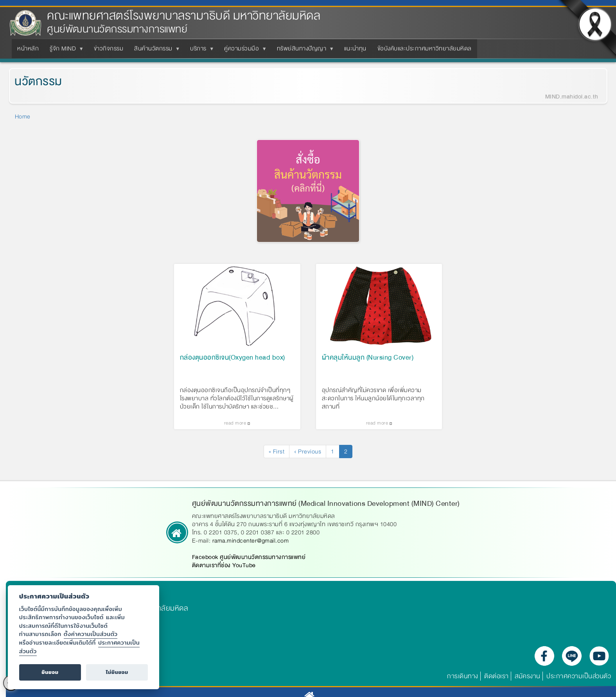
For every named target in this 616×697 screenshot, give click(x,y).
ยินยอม (50, 672)
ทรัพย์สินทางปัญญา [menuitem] (303, 51)
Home (23, 116)
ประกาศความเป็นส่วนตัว (579, 679)
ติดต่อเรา (497, 679)
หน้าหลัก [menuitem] (28, 48)
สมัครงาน (528, 679)
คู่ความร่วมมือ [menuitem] (243, 51)
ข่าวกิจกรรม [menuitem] (109, 48)
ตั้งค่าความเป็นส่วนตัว (91, 634)
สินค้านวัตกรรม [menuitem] (155, 51)
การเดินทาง (463, 679)
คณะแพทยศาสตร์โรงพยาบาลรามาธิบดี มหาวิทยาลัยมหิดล (184, 16)
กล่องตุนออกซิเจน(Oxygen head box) (233, 361)
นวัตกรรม (31, 82)
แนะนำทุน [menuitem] (355, 48)
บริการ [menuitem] (200, 51)
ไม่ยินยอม (117, 672)
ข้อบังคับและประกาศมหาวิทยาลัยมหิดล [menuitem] (425, 48)
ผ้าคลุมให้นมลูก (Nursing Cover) (368, 361)
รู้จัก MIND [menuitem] (64, 51)
